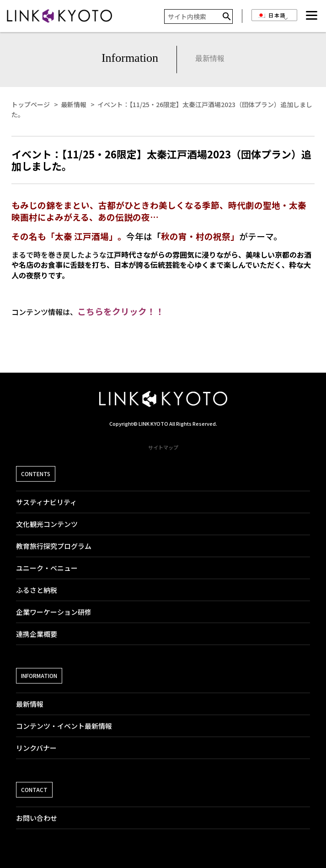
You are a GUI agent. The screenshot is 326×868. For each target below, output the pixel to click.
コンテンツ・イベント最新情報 (64, 726)
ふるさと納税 (37, 590)
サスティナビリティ (46, 502)
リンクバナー (36, 748)
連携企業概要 (37, 634)
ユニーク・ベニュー (47, 568)
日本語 (272, 15)
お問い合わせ (37, 818)
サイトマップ (163, 447)
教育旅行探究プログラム (54, 546)
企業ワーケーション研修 (54, 612)
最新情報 (30, 704)
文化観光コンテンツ (47, 524)
